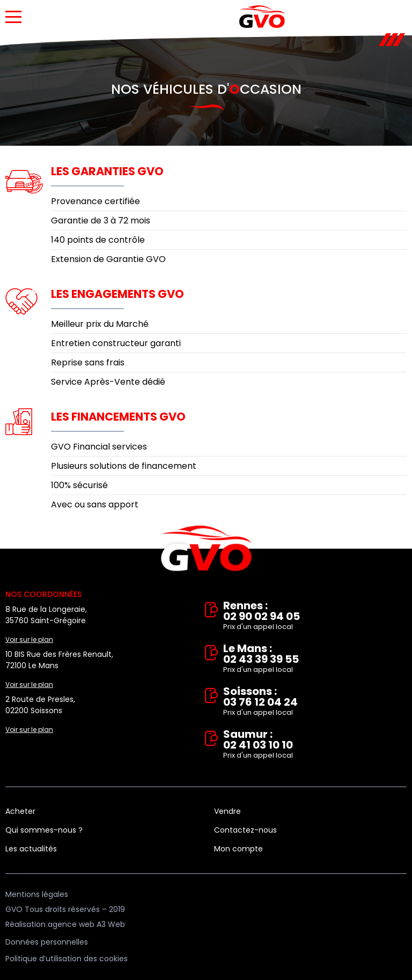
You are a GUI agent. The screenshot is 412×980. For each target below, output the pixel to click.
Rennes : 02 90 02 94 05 (315, 616)
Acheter (20, 811)
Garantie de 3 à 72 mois (101, 220)
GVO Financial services (99, 447)
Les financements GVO (118, 417)
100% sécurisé (79, 485)
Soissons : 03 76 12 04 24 (315, 702)
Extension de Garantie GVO (108, 259)
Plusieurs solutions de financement (124, 466)
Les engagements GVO (117, 294)
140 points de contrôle (98, 240)
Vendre (227, 811)
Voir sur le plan (29, 639)
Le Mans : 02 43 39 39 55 (315, 659)
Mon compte (238, 849)
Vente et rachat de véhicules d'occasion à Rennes (206, 549)
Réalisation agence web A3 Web (65, 924)
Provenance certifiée (95, 201)
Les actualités (31, 849)
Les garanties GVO (107, 171)
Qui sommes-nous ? (44, 830)
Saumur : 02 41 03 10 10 (315, 745)
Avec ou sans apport (95, 504)
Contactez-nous (245, 830)
